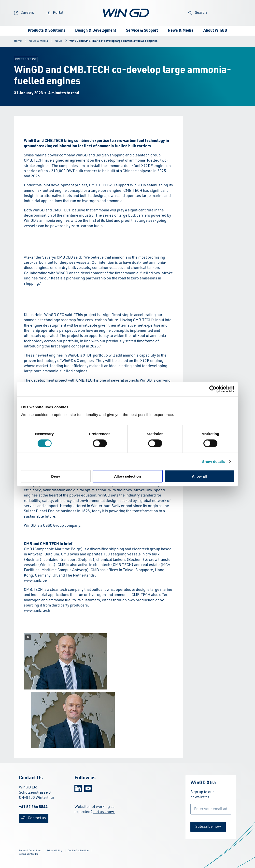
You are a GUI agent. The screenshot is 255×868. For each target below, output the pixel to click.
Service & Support (142, 31)
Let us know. (104, 812)
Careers (24, 13)
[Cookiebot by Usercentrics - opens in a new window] (213, 389)
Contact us (34, 818)
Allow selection (127, 476)
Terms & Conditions (30, 851)
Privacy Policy (54, 851)
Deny (56, 476)
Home (18, 41)
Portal (55, 13)
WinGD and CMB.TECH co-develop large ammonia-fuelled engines (113, 41)
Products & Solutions (47, 31)
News (59, 41)
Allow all (199, 476)
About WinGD (215, 31)
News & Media (181, 31)
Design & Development (96, 31)
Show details (214, 461)
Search (198, 13)
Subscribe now (208, 827)
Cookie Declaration (78, 851)
